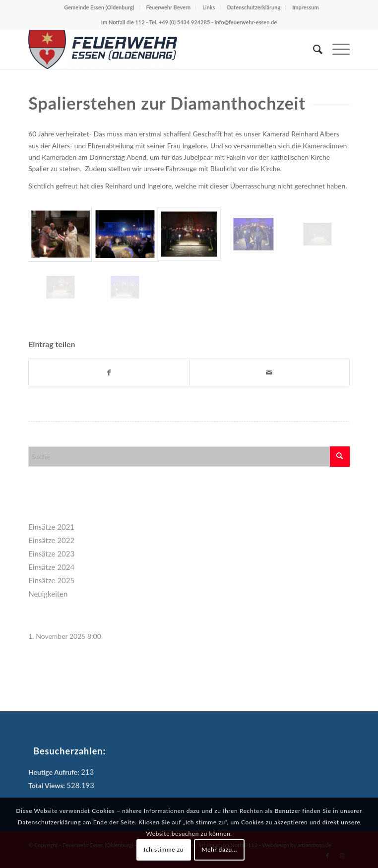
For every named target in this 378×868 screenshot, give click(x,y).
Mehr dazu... (219, 849)
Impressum (306, 7)
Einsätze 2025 (51, 580)
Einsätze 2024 (51, 567)
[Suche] (313, 49)
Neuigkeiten (48, 594)
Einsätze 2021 (51, 527)
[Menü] (336, 49)
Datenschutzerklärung (253, 7)
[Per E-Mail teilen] (269, 372)
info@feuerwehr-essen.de (246, 22)
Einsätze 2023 (51, 554)
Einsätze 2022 (51, 540)
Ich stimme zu (164, 849)
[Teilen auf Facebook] (109, 372)
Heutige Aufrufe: (55, 772)
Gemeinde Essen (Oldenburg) (99, 7)
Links (209, 7)
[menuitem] (313, 49)
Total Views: (47, 785)
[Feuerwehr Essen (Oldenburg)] (157, 49)
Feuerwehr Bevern (168, 7)
